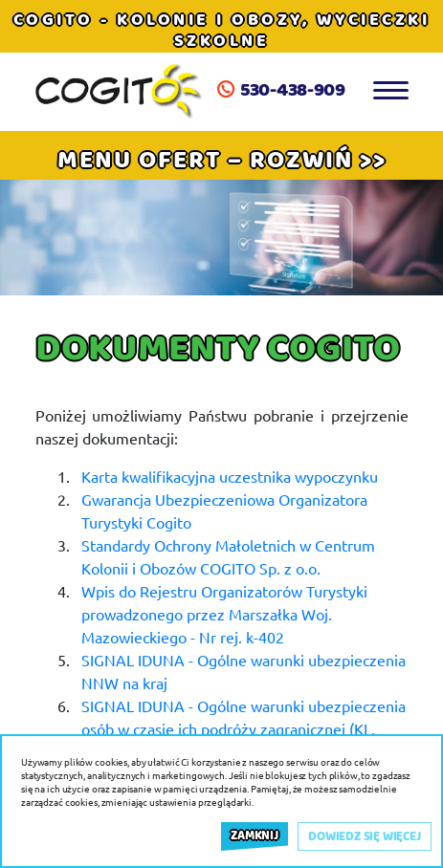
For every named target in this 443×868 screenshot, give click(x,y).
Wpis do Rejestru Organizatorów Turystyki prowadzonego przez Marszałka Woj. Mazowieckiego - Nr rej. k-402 (224, 614)
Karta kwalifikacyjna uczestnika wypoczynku (230, 476)
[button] (222, 159)
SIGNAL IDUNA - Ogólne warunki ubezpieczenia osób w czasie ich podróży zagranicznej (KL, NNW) (244, 728)
